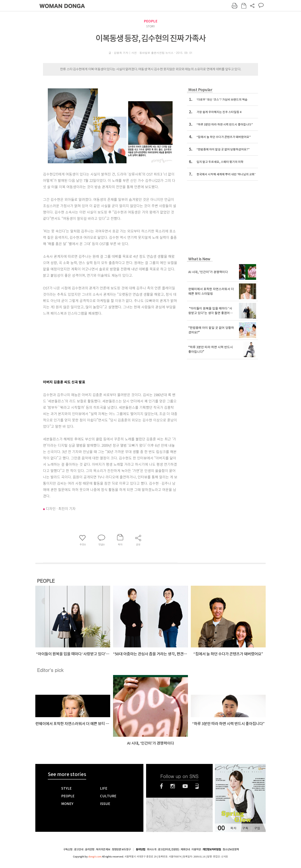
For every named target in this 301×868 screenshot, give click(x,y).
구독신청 (68, 849)
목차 (233, 828)
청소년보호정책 (231, 849)
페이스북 (161, 786)
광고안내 (79, 849)
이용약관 (196, 849)
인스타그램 (173, 786)
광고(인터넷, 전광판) (168, 849)
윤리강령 (90, 849)
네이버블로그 (197, 786)
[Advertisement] (101, 347)
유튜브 (185, 786)
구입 (257, 828)
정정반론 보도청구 (121, 849)
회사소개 (152, 849)
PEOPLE (151, 21)
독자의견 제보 (103, 849)
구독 (245, 828)
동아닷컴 (141, 850)
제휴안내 (185, 849)
